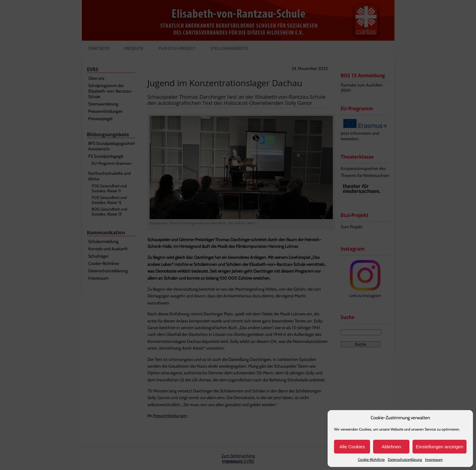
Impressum (434, 459)
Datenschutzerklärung (405, 459)
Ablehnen (391, 447)
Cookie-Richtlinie (371, 459)
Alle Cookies (352, 447)
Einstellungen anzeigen (440, 447)
